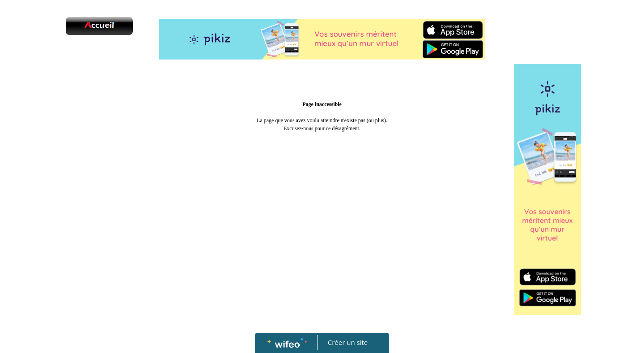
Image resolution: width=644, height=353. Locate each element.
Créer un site (348, 342)
